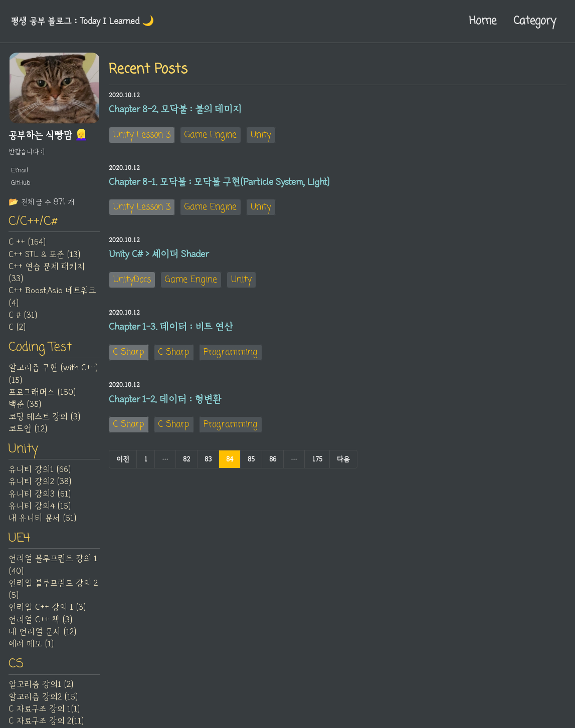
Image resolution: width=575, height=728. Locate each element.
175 (317, 469)
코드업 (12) (28, 432)
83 (208, 469)
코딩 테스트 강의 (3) (44, 420)
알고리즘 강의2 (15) (43, 703)
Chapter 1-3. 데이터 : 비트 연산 (171, 334)
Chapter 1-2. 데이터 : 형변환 (165, 409)
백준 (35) (25, 408)
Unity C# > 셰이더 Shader (159, 260)
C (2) (17, 330)
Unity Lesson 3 (142, 136)
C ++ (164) (27, 245)
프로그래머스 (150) (42, 396)
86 (273, 469)
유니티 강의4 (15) (40, 511)
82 (186, 469)
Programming (231, 360)
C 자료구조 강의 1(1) (44, 715)
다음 (343, 469)
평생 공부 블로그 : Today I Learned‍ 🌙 (87, 21)
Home (483, 21)
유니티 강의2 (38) (40, 486)
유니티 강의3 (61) (40, 498)
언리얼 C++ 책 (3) (40, 625)
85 (251, 469)
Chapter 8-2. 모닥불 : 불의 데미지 (175, 110)
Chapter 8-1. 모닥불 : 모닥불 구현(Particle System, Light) (219, 184)
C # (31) (23, 318)
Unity (261, 136)
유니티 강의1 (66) (40, 474)
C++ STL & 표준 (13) (44, 257)
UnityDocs (132, 286)
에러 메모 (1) (31, 649)
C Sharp (129, 360)
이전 (123, 469)
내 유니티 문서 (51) (42, 523)
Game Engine (211, 136)
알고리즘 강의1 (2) (41, 691)
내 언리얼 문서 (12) (42, 637)
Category (535, 21)
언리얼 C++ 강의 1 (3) (47, 613)
